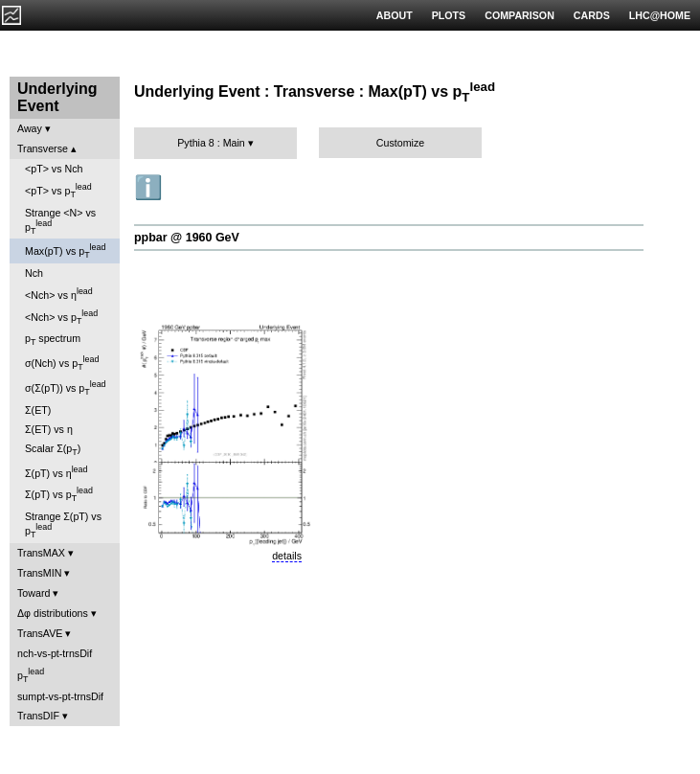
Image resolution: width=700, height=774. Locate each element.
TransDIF (38, 716)
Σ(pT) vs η (56, 472)
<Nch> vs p (61, 317)
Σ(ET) (38, 410)
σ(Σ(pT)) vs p (66, 388)
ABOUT (395, 15)
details (287, 556)
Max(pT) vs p (65, 251)
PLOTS (449, 15)
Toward (34, 593)
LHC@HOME (660, 15)
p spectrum (53, 340)
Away (30, 128)
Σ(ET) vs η (49, 429)
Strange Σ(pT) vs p (63, 525)
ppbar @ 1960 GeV (187, 238)
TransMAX (41, 553)
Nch (34, 273)
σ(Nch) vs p (62, 363)
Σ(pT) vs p (59, 494)
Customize (400, 143)
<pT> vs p (58, 191)
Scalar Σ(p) (53, 450)
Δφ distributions (53, 613)
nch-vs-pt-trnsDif (55, 653)
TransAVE (40, 633)
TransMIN (39, 573)
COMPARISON (519, 15)
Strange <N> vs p (60, 221)
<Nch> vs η (59, 294)
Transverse (43, 148)
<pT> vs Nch (54, 169)
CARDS (592, 15)
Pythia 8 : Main (211, 143)
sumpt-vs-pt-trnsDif (60, 696)
